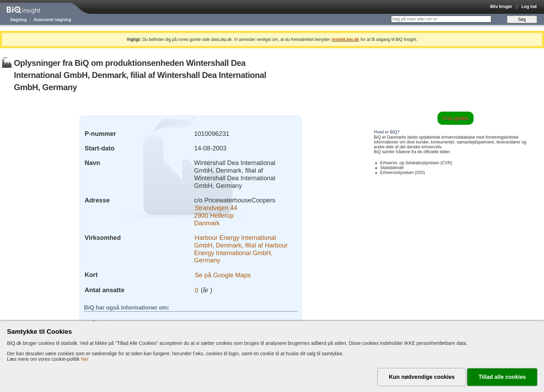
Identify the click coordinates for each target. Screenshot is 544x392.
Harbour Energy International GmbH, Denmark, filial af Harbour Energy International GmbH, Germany (241, 249)
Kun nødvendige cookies (422, 377)
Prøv (456, 118)
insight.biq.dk (345, 40)
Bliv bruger (501, 7)
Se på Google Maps (223, 275)
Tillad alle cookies (502, 377)
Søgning (19, 20)
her (85, 359)
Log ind (529, 7)
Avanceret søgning (52, 20)
